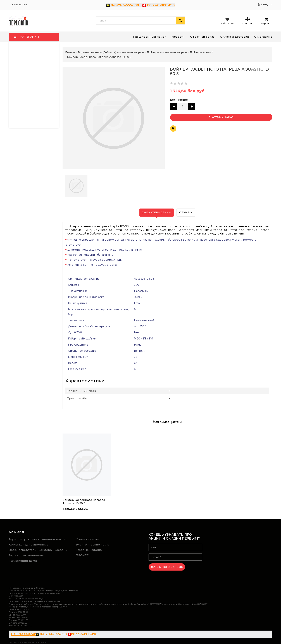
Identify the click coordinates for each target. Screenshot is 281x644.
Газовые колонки (89, 550)
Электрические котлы (93, 544)
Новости (178, 37)
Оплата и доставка (234, 37)
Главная (70, 52)
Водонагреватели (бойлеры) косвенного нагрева (40, 550)
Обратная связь (202, 37)
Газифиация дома (23, 561)
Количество (179, 100)
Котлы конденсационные (29, 544)
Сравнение (248, 21)
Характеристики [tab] (157, 212)
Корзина (266, 21)
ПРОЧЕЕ (82, 555)
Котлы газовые (87, 539)
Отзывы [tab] (186, 212)
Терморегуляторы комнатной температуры (40, 539)
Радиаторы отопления (26, 555)
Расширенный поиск (150, 37)
